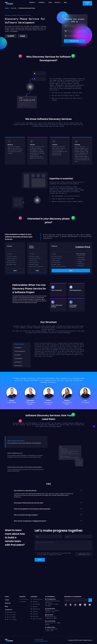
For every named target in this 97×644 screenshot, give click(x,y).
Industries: (34, 597)
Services (14, 8)
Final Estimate (18, 366)
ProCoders (9, 640)
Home (7, 8)
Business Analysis (19, 344)
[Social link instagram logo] (80, 605)
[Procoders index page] (9, 3)
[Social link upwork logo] (75, 605)
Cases (50, 2)
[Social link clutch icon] (71, 605)
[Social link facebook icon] (66, 605)
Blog (65, 2)
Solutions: (22, 597)
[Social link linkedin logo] (85, 605)
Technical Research (20, 351)
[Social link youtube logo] (90, 605)
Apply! (15, 271)
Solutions (32, 2)
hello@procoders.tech (10, 612)
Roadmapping (18, 358)
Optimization (18, 362)
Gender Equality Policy (42, 641)
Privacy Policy (40, 639)
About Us (57, 2)
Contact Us (8, 610)
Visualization (18, 348)
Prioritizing (17, 355)
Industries (41, 2)
